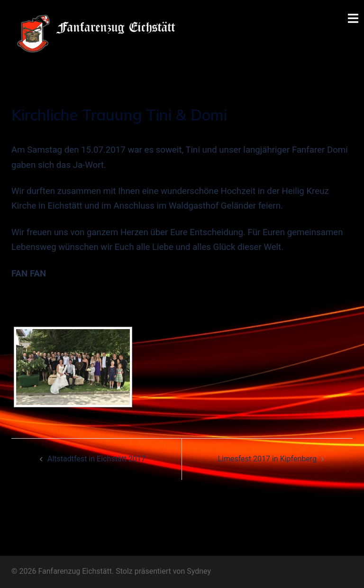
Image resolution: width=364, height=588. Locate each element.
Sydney (199, 571)
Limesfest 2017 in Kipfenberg (267, 459)
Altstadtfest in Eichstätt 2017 (96, 459)
